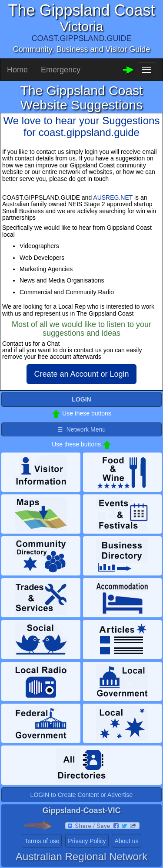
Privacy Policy (87, 841)
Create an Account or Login (81, 374)
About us (126, 841)
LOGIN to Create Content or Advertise (82, 795)
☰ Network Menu (81, 429)
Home (17, 70)
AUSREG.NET (113, 197)
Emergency (61, 70)
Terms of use (42, 841)
